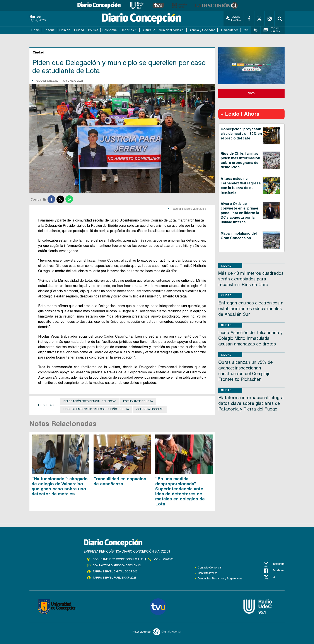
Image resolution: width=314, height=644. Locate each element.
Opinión (65, 30)
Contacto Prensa (208, 573)
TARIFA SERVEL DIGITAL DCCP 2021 (116, 572)
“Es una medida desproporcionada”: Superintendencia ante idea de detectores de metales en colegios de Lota (180, 491)
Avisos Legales (234, 18)
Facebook (274, 571)
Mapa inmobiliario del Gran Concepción (239, 236)
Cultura (147, 30)
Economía (110, 30)
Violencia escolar (150, 409)
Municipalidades (170, 30)
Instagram (274, 564)
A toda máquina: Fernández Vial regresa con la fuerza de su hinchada (241, 185)
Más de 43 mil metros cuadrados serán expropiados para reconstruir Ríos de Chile (251, 279)
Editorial (49, 30)
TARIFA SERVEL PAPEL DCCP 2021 (114, 578)
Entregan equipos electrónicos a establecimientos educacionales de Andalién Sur (251, 309)
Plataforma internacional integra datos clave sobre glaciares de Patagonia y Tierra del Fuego (251, 403)
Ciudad (79, 30)
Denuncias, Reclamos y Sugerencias (220, 579)
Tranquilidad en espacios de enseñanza (120, 481)
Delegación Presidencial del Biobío (90, 401)
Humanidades (229, 30)
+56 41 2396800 (164, 559)
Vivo (251, 93)
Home (36, 30)
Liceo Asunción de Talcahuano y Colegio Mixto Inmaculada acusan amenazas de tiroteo (250, 338)
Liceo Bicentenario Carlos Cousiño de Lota (96, 409)
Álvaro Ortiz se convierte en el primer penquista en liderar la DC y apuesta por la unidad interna (240, 213)
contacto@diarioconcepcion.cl (117, 565)
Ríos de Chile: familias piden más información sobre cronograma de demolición (240, 160)
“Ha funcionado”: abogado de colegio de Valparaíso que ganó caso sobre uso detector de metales (60, 486)
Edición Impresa (272, 30)
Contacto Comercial (210, 568)
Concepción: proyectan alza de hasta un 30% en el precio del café (241, 134)
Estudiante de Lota (138, 401)
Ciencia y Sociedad (202, 30)
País (246, 30)
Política (93, 30)
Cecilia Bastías (49, 81)
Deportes (127, 30)
